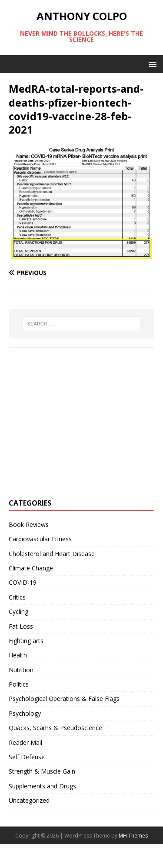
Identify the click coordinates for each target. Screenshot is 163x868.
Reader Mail (25, 742)
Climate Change (31, 568)
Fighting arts (26, 641)
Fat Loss (21, 626)
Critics (17, 597)
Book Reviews (29, 524)
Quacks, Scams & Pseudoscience (55, 728)
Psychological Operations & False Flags (64, 699)
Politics (19, 684)
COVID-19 (23, 582)
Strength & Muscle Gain (42, 771)
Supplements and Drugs (42, 786)
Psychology (25, 713)
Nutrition (21, 670)
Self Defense (27, 757)
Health (18, 655)
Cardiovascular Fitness (40, 539)
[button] (151, 64)
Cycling (18, 612)
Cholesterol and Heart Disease (52, 554)
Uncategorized (29, 800)
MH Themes (133, 836)
